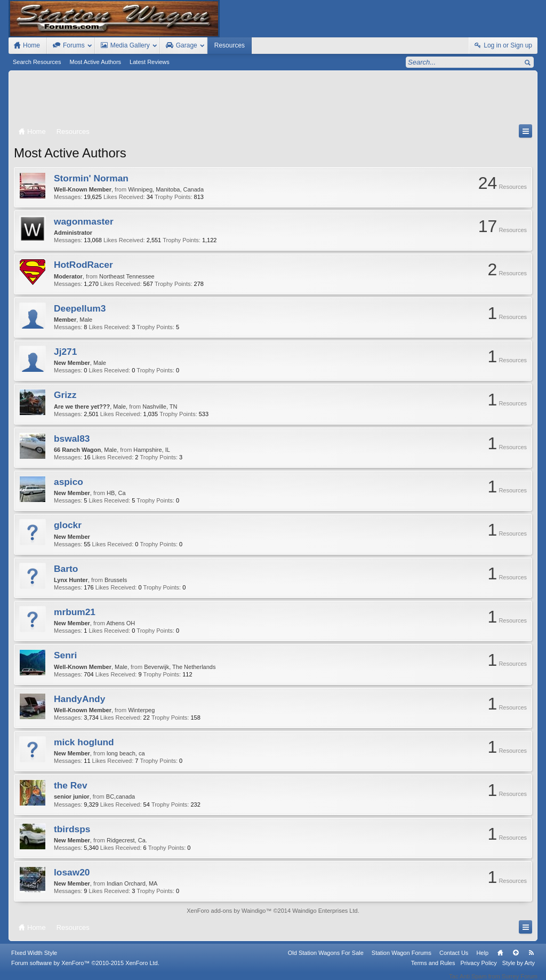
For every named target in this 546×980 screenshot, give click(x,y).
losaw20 (72, 872)
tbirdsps (72, 829)
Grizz (65, 395)
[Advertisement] (273, 100)
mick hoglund (84, 742)
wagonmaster (84, 221)
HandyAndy (79, 699)
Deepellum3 (80, 308)
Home (500, 960)
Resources (230, 45)
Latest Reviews (150, 62)
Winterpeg (141, 710)
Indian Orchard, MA (132, 883)
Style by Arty (519, 970)
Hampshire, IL (151, 450)
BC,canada (121, 796)
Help (482, 960)
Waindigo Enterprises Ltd (325, 911)
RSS (531, 960)
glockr (68, 525)
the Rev (71, 785)
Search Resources (37, 62)
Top (516, 960)
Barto (66, 569)
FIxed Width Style (34, 960)
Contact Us (454, 960)
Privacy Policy (478, 970)
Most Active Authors (96, 62)
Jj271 (65, 352)
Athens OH (121, 623)
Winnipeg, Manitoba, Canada (166, 189)
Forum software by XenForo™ (85, 970)
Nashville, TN (160, 407)
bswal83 (72, 439)
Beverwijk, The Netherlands (180, 667)
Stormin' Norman (91, 178)
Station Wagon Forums (402, 960)
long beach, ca (126, 753)
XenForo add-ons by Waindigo (226, 911)
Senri (65, 655)
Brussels (116, 580)
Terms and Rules (433, 970)
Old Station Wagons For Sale (326, 960)
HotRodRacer (83, 265)
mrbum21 (75, 612)
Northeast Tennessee (127, 276)
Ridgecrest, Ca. (127, 840)
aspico (69, 482)
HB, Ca (116, 493)
